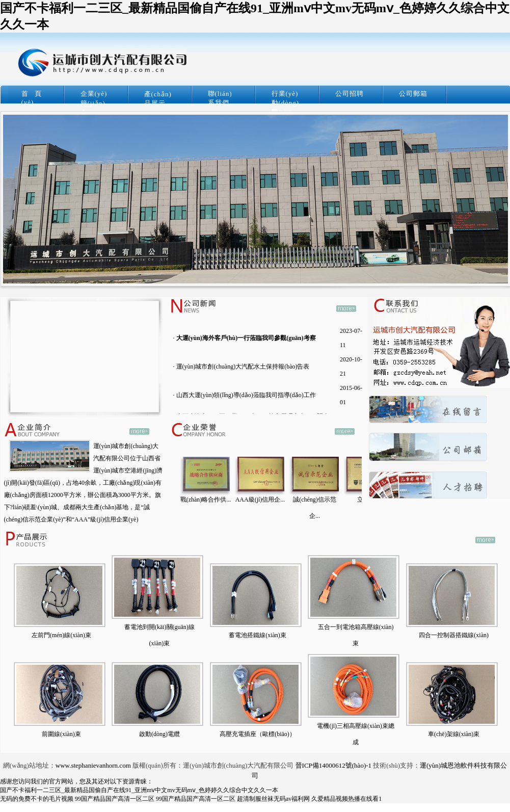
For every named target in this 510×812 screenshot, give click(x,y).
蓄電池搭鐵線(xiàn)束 (258, 635)
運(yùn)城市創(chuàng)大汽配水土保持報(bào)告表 (243, 366)
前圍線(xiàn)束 (61, 734)
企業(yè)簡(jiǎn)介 (94, 103)
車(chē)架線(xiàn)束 (454, 734)
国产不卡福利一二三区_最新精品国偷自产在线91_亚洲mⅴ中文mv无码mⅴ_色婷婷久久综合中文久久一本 (139, 790)
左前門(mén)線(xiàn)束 (61, 635)
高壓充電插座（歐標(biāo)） (258, 734)
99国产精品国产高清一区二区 (115, 799)
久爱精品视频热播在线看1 (346, 799)
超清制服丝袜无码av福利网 (273, 799)
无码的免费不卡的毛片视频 (37, 799)
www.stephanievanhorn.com (93, 765)
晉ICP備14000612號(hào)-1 (334, 765)
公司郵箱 (413, 94)
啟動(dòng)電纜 (159, 734)
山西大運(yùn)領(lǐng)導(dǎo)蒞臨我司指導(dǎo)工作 (246, 395)
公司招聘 (350, 94)
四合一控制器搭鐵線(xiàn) (454, 635)
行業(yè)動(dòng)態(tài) (286, 103)
